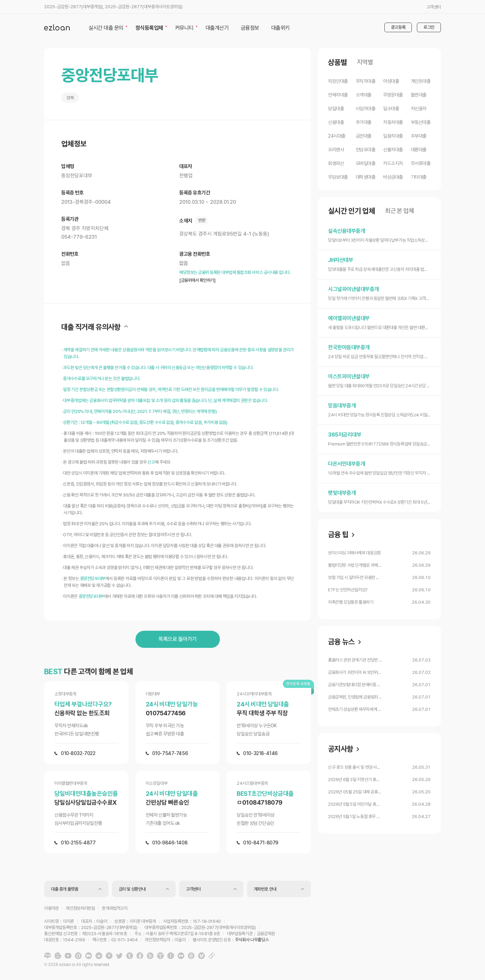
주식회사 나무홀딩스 (252, 940)
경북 (70, 98)
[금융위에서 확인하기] (197, 280)
